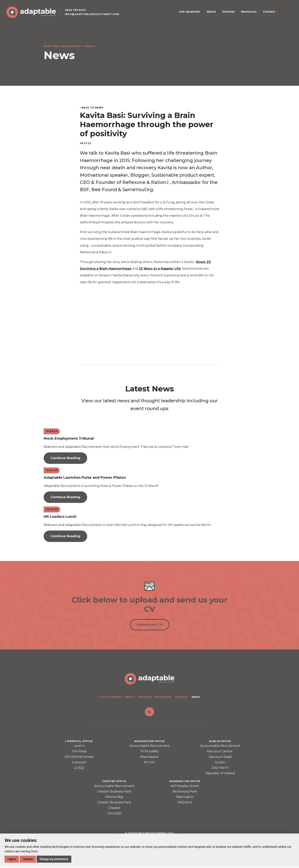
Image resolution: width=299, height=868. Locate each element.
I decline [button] (28, 859)
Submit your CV (150, 625)
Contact (271, 14)
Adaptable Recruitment (63, 46)
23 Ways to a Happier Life (160, 269)
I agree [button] (12, 859)
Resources (255, 14)
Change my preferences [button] (54, 859)
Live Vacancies (207, 14)
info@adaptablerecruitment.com (95, 17)
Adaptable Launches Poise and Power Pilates (85, 478)
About (225, 14)
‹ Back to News (92, 108)
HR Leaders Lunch (60, 517)
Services (238, 14)
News (284, 14)
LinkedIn (149, 713)
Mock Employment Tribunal (69, 438)
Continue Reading (65, 458)
